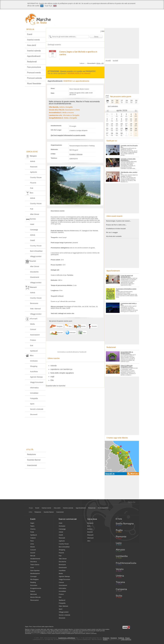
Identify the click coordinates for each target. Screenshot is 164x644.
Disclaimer (114, 638)
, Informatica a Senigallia (64, 115)
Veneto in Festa (126, 570)
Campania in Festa (126, 590)
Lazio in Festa (126, 544)
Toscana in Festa (126, 583)
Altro (89, 541)
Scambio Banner (34, 460)
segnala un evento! (89, 632)
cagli (52, 382)
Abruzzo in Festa (126, 551)
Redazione (31, 454)
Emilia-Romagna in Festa (126, 525)
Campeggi (34, 230)
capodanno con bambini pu (61, 375)
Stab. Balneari (35, 309)
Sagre (32, 523)
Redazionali (32, 62)
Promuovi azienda (34, 78)
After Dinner (35, 214)
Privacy (127, 638)
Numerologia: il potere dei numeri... (119, 221)
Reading (33, 582)
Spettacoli (34, 351)
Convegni (33, 576)
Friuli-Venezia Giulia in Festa (126, 564)
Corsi (32, 568)
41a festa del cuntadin (114, 236)
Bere (89, 526)
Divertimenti (35, 277)
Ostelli (32, 240)
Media (32, 324)
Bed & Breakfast (36, 251)
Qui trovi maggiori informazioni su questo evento (68, 135)
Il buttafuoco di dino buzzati (116, 229)
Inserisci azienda (34, 51)
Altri (103, 31)
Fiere (32, 541)
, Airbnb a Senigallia (61, 107)
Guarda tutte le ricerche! (56, 391)
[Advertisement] (122, 42)
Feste (32, 532)
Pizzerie (33, 183)
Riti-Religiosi (34, 579)
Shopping (34, 366)
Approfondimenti (34, 56)
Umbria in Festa (126, 577)
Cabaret (33, 538)
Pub (32, 188)
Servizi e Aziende (37, 409)
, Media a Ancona (61, 113)
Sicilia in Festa (126, 596)
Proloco (33, 340)
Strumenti (34, 414)
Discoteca (34, 562)
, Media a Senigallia (63, 118)
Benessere (34, 303)
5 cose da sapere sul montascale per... (127, 276)
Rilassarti (90, 535)
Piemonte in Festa (126, 538)
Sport (32, 404)
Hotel (32, 224)
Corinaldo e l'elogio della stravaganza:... (128, 160)
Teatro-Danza (35, 565)
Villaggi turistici (36, 256)
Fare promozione (34, 67)
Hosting (105, 640)
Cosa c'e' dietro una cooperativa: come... (127, 366)
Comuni (33, 329)
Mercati (33, 556)
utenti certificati (36, 633)
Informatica (34, 388)
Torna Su (132, 502)
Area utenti (31, 45)
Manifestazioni (35, 573)
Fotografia (34, 398)
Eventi (30, 34)
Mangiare (90, 523)
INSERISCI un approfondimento (76, 81)
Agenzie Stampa (36, 377)
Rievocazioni (35, 600)
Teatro (32, 526)
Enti (32, 345)
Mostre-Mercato (35, 597)
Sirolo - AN (100, 63)
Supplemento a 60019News (67, 638)
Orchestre (34, 361)
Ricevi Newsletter (34, 84)
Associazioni (35, 335)
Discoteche (34, 272)
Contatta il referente (76, 154)
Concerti (33, 550)
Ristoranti (34, 167)
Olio (52, 386)
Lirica (32, 544)
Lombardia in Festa (126, 557)
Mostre (33, 547)
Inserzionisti (32, 465)
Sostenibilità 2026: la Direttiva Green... (127, 353)
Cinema (33, 529)
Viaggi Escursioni (37, 382)
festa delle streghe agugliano (62, 379)
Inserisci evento (33, 40)
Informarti (90, 538)
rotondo (54, 371)
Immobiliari (34, 393)
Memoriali (33, 594)
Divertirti (90, 532)
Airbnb (33, 161)
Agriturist (33, 172)
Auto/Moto (34, 372)
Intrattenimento (35, 559)
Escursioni (34, 585)
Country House (36, 177)
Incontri (33, 553)
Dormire (90, 529)
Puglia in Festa (126, 531)
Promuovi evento (34, 73)
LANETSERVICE (126, 640)
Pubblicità (121, 638)
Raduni (33, 591)
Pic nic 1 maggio (112, 232)
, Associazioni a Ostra (64, 110)
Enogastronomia (36, 588)
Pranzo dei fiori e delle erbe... (116, 225)
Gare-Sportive (35, 571)
